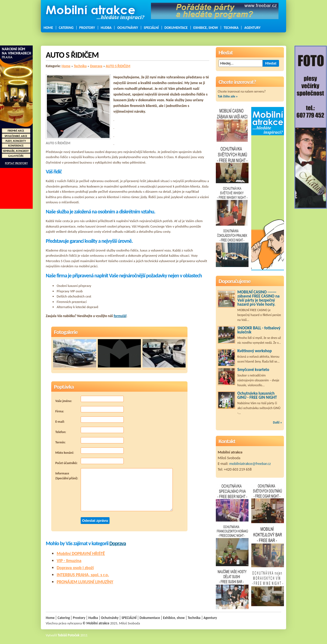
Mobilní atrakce (98, 623)
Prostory (87, 28)
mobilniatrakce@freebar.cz (250, 464)
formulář (120, 316)
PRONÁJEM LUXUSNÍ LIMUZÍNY (85, 582)
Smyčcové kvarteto (253, 370)
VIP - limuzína (69, 561)
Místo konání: (90, 451)
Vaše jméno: (90, 399)
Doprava (96, 66)
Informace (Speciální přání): (114, 490)
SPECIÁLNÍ (151, 28)
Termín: (90, 441)
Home (48, 28)
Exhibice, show (206, 28)
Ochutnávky (128, 28)
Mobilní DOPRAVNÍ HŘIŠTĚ (81, 553)
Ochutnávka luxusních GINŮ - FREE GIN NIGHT (257, 395)
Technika (231, 28)
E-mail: (90, 420)
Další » (278, 422)
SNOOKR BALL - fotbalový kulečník (259, 330)
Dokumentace (176, 28)
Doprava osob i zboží (75, 568)
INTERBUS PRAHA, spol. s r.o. (83, 575)
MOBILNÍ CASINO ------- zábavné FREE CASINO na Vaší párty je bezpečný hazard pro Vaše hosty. (258, 298)
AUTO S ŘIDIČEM (118, 66)
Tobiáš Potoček (69, 635)
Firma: (90, 410)
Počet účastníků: (90, 461)
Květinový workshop (255, 351)
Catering (66, 28)
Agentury (252, 28)
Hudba (106, 28)
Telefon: (90, 430)
